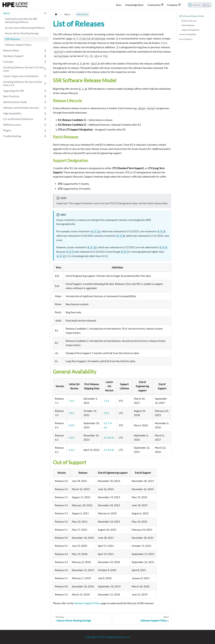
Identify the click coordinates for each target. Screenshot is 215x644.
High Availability (12, 113)
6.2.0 (71, 438)
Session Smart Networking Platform (25, 28)
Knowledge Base (134, 5)
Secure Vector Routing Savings (22, 33)
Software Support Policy (18, 45)
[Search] (200, 5)
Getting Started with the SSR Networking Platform (21, 20)
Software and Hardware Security (21, 108)
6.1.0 (71, 450)
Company (174, 5)
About (7, 13)
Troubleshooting (12, 136)
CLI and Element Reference (18, 119)
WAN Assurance (12, 125)
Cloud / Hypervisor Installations (21, 76)
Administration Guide (15, 102)
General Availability (188, 34)
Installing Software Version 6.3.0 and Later (23, 69)
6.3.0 (71, 425)
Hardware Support (13, 56)
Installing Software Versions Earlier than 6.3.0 (23, 83)
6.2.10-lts (109, 438)
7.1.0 (71, 401)
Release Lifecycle (189, 21)
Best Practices (11, 96)
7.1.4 (106, 401)
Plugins (7, 130)
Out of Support (186, 39)
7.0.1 (71, 413)
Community (155, 5)
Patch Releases (188, 25)
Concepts (8, 62)
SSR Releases (13, 39)
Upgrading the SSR (14, 91)
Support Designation (191, 30)
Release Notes (11, 50)
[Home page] (56, 14)
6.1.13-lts (109, 450)
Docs (119, 5)
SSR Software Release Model (191, 16)
